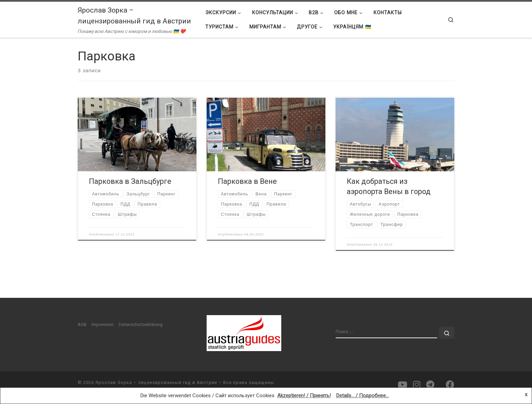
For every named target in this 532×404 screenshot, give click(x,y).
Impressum (103, 324)
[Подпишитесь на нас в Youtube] (402, 385)
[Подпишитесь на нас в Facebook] (450, 385)
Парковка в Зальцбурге (130, 181)
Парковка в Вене (247, 181)
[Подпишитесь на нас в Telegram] (430, 385)
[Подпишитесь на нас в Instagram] (417, 385)
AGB (82, 324)
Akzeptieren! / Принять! (304, 396)
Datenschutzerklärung (141, 324)
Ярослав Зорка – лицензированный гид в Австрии (156, 382)
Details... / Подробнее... (363, 396)
